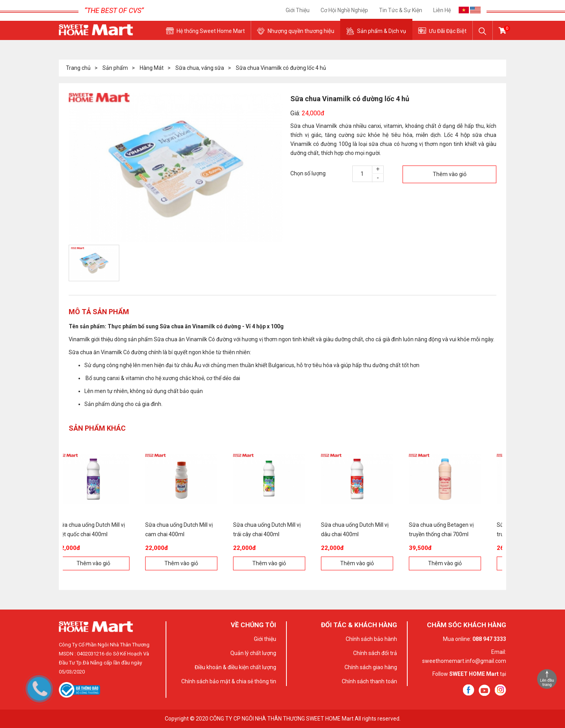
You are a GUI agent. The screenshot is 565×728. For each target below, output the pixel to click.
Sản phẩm (115, 68)
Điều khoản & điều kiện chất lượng (235, 667)
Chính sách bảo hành (371, 639)
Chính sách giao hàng (371, 667)
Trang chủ (78, 68)
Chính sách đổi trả (375, 653)
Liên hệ (442, 10)
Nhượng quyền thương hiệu (301, 31)
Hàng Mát (152, 68)
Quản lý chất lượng (253, 653)
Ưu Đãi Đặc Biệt (448, 31)
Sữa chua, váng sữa (200, 68)
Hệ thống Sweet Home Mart (211, 31)
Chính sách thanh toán (369, 681)
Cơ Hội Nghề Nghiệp (344, 10)
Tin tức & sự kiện (401, 10)
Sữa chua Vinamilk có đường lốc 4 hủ (281, 68)
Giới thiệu (298, 10)
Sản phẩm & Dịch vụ (382, 31)
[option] (176, 168)
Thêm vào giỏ (450, 174)
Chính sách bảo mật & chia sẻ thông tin (229, 681)
